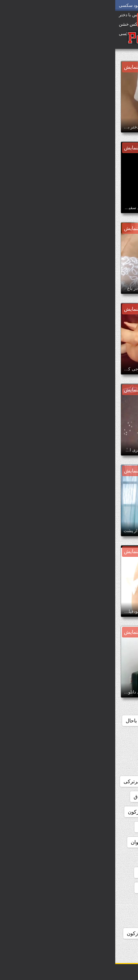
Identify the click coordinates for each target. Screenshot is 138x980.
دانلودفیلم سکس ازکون (104, 842)
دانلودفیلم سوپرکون (34, 812)
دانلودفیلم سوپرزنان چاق (45, 797)
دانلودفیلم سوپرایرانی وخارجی (97, 781)
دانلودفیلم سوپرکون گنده (103, 827)
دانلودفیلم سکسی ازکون (38, 933)
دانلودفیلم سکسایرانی (106, 888)
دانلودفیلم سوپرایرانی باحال (40, 721)
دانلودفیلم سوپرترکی (31, 781)
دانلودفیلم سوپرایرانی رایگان (99, 751)
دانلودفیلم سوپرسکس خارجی (98, 812)
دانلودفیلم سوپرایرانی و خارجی (96, 766)
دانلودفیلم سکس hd (44, 827)
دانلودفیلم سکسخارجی (47, 888)
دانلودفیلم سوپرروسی (106, 797)
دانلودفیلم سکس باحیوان (42, 842)
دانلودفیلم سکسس (109, 903)
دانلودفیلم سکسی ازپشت (102, 933)
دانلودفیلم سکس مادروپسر (101, 873)
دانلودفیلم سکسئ (41, 873)
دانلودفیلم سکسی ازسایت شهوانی (93, 918)
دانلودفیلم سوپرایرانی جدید (101, 736)
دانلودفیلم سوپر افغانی (105, 721)
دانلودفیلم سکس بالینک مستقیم (96, 857)
